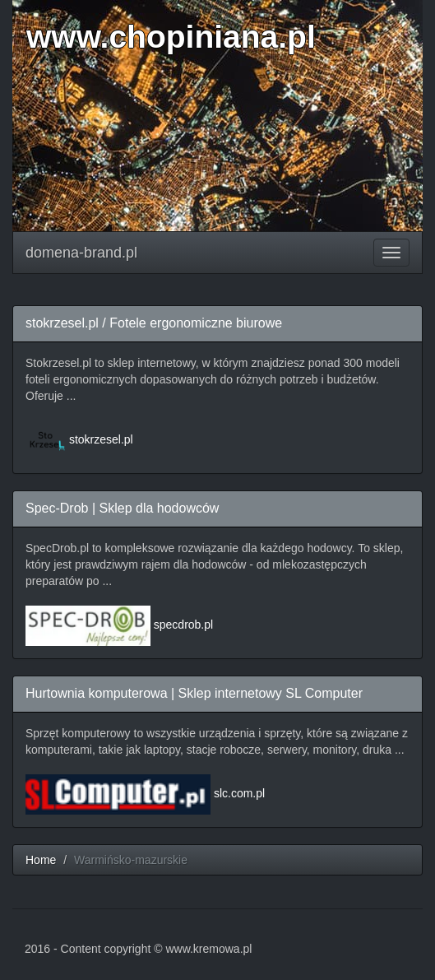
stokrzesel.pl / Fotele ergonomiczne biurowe (154, 323)
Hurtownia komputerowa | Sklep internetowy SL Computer (194, 693)
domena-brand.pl (81, 253)
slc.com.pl (239, 793)
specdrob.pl (183, 625)
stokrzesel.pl (101, 439)
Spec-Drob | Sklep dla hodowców (122, 508)
